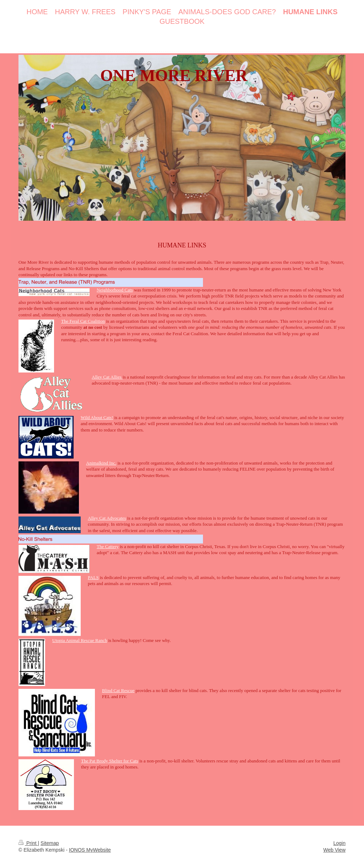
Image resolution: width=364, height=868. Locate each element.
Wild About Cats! (97, 417)
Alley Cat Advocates (107, 518)
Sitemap (50, 843)
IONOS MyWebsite (90, 850)
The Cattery (108, 546)
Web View (334, 850)
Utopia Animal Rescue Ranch (80, 640)
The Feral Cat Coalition (83, 321)
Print (28, 843)
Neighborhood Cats (115, 290)
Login (339, 843)
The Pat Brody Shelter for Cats (110, 761)
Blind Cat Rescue (118, 690)
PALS (93, 577)
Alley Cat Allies (107, 377)
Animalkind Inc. (101, 463)
